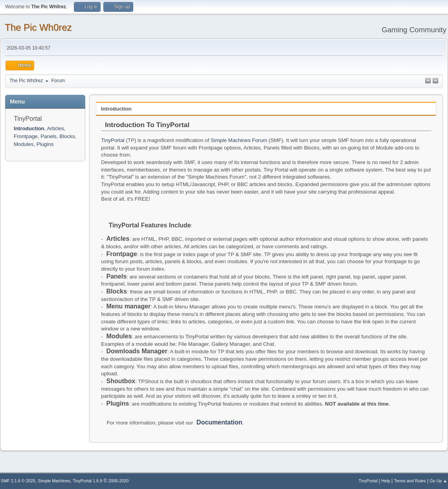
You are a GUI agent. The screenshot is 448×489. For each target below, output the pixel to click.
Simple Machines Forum (239, 140)
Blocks (67, 136)
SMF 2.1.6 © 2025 (18, 481)
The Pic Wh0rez (38, 27)
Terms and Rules (410, 481)
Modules (24, 144)
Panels (49, 136)
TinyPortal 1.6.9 (87, 481)
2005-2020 (119, 481)
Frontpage (26, 136)
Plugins (45, 144)
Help (386, 481)
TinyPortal (113, 140)
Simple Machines (54, 481)
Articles (55, 128)
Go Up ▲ (438, 481)
